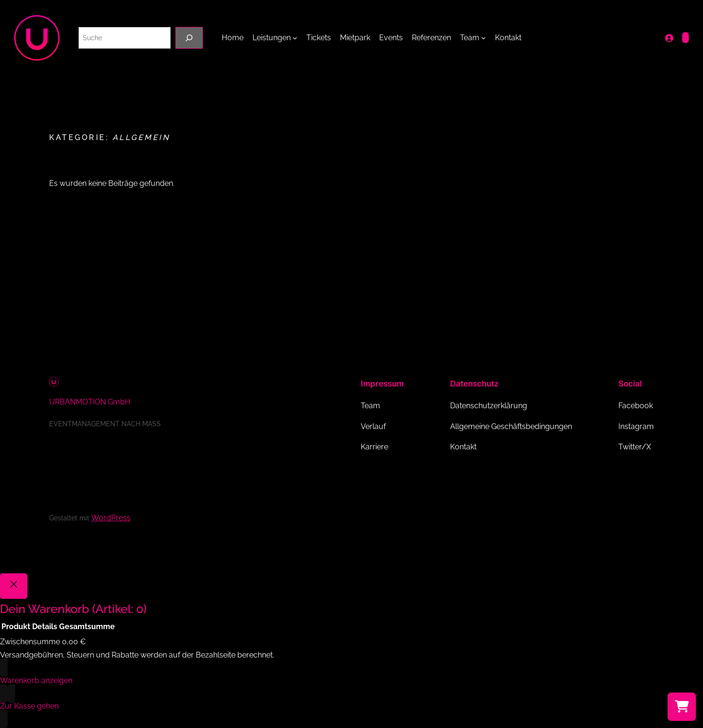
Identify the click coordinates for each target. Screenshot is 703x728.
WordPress (111, 518)
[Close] (14, 586)
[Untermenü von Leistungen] (295, 38)
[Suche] (189, 38)
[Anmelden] (669, 38)
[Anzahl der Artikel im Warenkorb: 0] (686, 38)
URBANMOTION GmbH (90, 402)
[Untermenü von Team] (484, 38)
